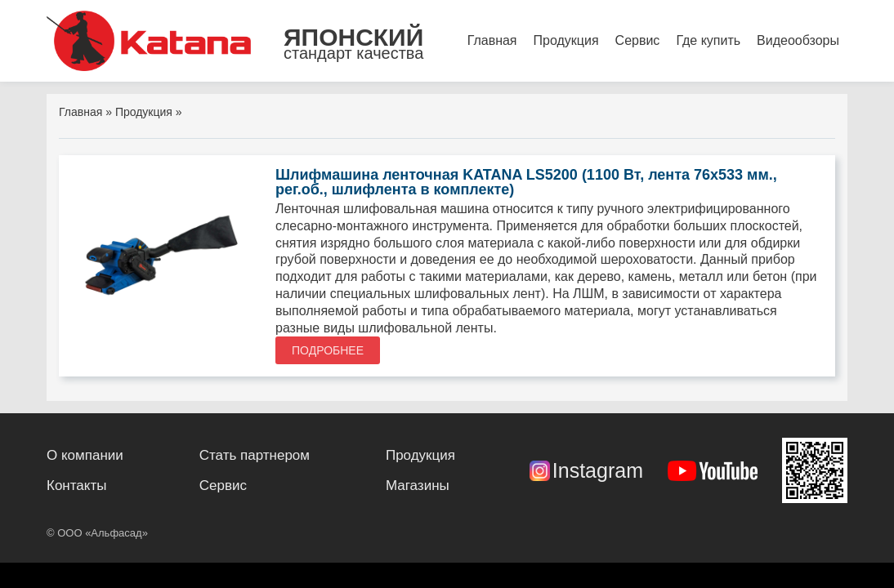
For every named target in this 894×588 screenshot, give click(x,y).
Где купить (708, 40)
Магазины (418, 486)
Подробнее (328, 350)
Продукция (566, 40)
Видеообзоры (798, 40)
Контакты (76, 486)
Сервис (638, 40)
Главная (492, 40)
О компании (85, 455)
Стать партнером (255, 455)
